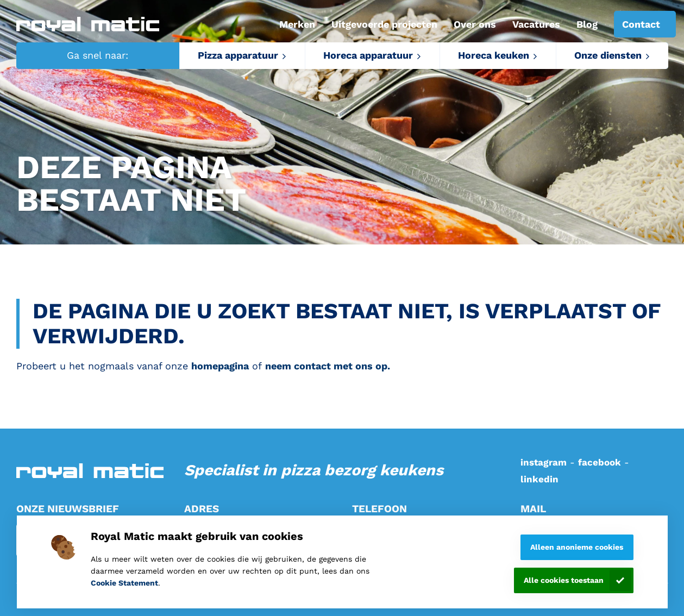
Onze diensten (608, 55)
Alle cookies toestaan (564, 580)
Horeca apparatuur (368, 55)
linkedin (539, 479)
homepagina (220, 366)
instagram (544, 462)
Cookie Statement (124, 583)
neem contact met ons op (326, 366)
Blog (587, 24)
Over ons (475, 24)
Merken (297, 24)
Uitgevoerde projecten (384, 24)
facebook (600, 462)
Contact (641, 24)
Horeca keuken (494, 55)
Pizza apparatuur (238, 55)
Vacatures (536, 24)
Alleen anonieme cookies (577, 547)
